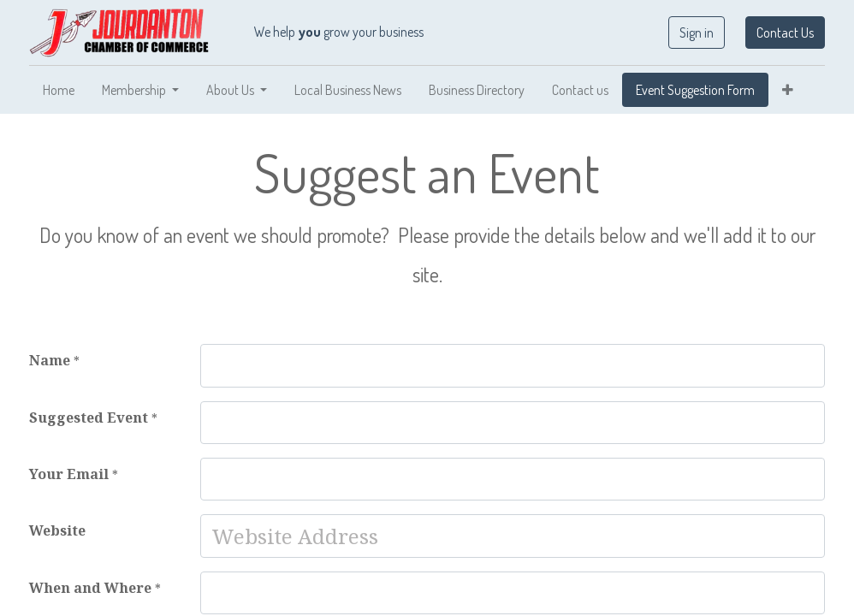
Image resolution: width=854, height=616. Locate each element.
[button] (788, 90)
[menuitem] (59, 90)
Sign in (697, 33)
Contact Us (785, 33)
